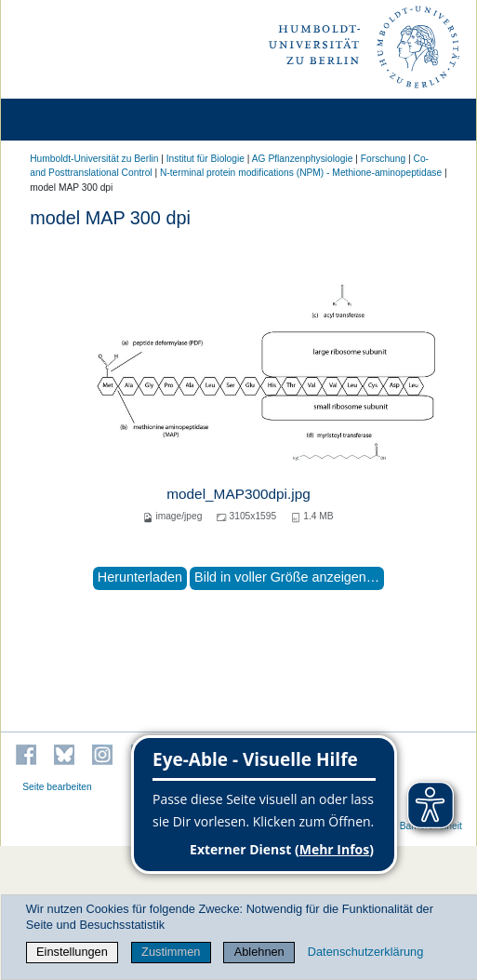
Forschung (383, 159)
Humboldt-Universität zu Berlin (94, 159)
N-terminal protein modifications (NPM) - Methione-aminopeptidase (301, 173)
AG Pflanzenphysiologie (303, 159)
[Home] (67, 120)
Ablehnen (259, 952)
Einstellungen (72, 952)
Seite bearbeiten (57, 787)
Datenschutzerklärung (365, 952)
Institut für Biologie (205, 159)
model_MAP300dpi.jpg (238, 494)
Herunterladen (140, 577)
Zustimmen (171, 952)
